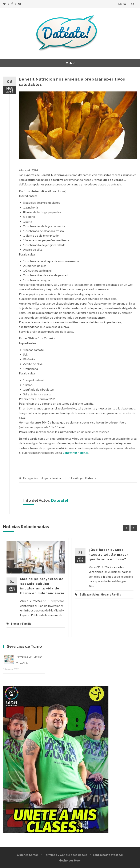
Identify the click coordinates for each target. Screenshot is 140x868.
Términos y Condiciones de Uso (66, 855)
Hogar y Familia (51, 478)
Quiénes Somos (28, 855)
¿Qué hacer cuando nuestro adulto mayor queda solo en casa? (108, 555)
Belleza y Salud (90, 594)
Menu (122, 4)
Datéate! (91, 478)
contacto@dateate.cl (108, 855)
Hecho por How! (70, 860)
